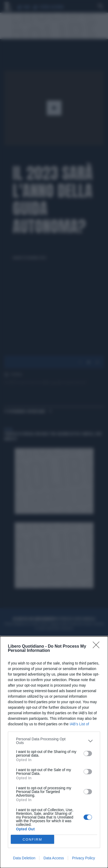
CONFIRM (32, 839)
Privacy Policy (83, 858)
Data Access (54, 858)
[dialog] (54, 752)
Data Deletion (24, 858)
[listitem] (54, 741)
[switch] (88, 753)
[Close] (98, 647)
